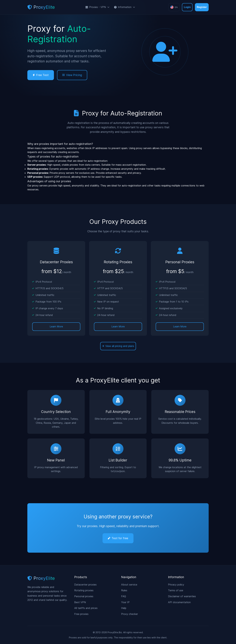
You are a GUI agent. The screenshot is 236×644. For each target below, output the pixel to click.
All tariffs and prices (86, 608)
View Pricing (72, 75)
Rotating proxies (84, 590)
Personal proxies (84, 596)
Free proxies (81, 614)
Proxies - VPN (97, 7)
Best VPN (80, 602)
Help (124, 608)
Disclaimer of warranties (182, 596)
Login (187, 7)
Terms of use (176, 590)
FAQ (124, 596)
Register (202, 7)
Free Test (41, 75)
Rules (124, 590)
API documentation (179, 602)
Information (125, 7)
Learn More (56, 326)
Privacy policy (176, 585)
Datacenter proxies (85, 585)
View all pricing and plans (118, 346)
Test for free (118, 538)
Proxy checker (129, 614)
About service (129, 585)
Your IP (125, 602)
